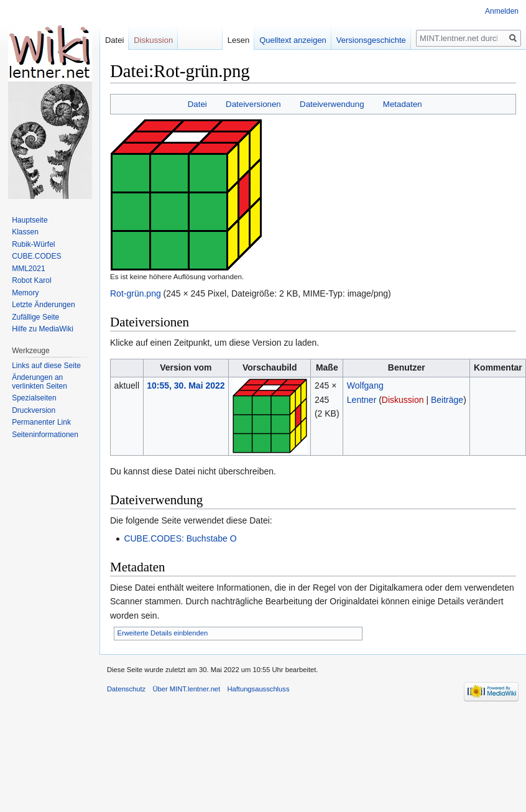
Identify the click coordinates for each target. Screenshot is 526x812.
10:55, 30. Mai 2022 (186, 385)
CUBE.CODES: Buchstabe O (180, 538)
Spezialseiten (34, 398)
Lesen (242, 40)
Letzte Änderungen (43, 305)
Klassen (25, 232)
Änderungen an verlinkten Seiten (39, 382)
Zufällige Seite (35, 317)
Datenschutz (126, 689)
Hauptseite (30, 220)
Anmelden (502, 11)
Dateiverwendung (332, 104)
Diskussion (403, 400)
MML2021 (28, 269)
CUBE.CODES (36, 256)
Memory (25, 293)
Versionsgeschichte (374, 40)
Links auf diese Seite (46, 366)
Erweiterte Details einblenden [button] (163, 633)
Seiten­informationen (45, 435)
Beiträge (447, 400)
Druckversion (34, 410)
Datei (197, 104)
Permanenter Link (41, 422)
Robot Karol (31, 280)
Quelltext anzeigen (297, 40)
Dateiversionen (253, 104)
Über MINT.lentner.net (186, 689)
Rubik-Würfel (33, 244)
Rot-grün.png (136, 293)
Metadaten (403, 104)
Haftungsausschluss (258, 689)
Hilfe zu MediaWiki (43, 329)
